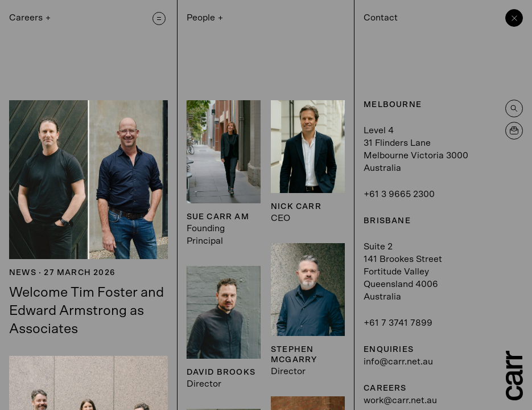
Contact (381, 18)
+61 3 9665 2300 (399, 194)
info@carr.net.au (398, 362)
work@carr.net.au (400, 400)
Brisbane (387, 221)
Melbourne (393, 105)
